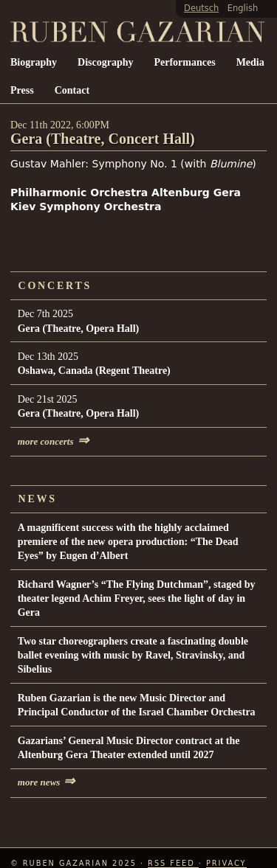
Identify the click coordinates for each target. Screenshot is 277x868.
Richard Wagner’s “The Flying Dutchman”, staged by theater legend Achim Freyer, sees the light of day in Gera (137, 599)
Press (22, 90)
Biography (34, 62)
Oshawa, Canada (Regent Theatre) (94, 371)
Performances (184, 62)
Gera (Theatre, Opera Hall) (79, 329)
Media (250, 62)
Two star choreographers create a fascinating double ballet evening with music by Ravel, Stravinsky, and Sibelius (133, 656)
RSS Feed (173, 863)
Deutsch (201, 8)
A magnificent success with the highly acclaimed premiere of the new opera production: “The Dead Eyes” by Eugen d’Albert (128, 542)
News (38, 499)
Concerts (55, 286)
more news (47, 782)
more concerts (53, 441)
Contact (72, 90)
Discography (105, 62)
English (243, 8)
